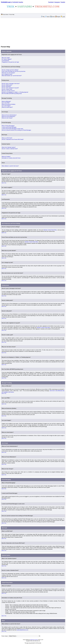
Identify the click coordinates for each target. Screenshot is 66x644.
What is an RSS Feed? (7, 138)
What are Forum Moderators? (8, 117)
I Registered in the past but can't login (10, 62)
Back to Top (4, 183)
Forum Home (5, 14)
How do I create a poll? (7, 89)
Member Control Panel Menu (50, 230)
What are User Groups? (7, 118)
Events (52, 17)
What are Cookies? (6, 157)
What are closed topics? (7, 107)
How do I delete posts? (7, 85)
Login (64, 17)
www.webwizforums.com (22, 630)
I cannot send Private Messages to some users (12, 129)
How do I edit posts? (6, 86)
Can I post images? (6, 106)
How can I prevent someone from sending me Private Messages (16, 130)
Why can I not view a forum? (8, 91)
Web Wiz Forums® (34, 640)
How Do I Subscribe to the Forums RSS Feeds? (13, 139)
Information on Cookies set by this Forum (11, 158)
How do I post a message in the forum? (11, 84)
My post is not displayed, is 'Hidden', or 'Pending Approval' (15, 92)
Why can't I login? (6, 58)
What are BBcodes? (6, 101)
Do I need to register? (7, 59)
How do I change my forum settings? (10, 70)
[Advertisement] (33, 32)
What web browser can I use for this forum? (12, 76)
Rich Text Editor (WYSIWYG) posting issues (12, 94)
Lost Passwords (5, 61)
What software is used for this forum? (10, 166)
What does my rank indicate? (8, 73)
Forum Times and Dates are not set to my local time (14, 71)
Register (59, 17)
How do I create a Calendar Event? (10, 149)
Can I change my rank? (7, 74)
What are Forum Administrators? (9, 115)
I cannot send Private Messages (9, 127)
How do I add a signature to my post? (10, 88)
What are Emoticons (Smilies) (9, 104)
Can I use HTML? (6, 103)
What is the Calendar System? (9, 147)
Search (47, 17)
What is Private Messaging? (8, 126)
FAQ (44, 17)
